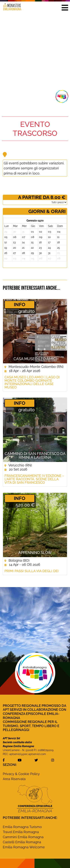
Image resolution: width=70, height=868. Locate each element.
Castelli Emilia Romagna (22, 842)
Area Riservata (14, 779)
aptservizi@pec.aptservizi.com (28, 754)
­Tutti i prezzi (59, 202)
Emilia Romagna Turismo (22, 827)
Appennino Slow (35, 553)
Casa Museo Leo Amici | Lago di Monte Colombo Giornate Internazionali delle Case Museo (32, 382)
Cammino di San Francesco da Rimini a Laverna (35, 456)
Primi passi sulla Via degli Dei (32, 571)
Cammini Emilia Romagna (23, 837)
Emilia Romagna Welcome (24, 847)
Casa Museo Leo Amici (35, 359)
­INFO (20, 305)
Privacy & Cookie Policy (21, 774)
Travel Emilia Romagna (21, 832)
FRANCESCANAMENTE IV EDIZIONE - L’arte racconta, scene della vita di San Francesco (34, 479)
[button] (65, 7)
